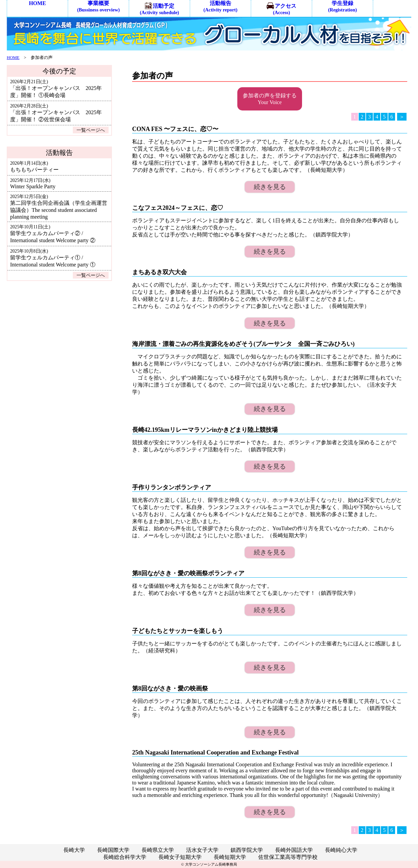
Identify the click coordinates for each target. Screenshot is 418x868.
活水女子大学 (202, 850)
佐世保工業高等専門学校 (288, 857)
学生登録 (342, 6)
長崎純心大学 (341, 850)
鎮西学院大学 (247, 850)
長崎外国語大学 (294, 850)
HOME (38, 3)
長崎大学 (74, 850)
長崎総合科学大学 (125, 857)
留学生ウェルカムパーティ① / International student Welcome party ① (53, 258)
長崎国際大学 (113, 850)
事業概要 (99, 6)
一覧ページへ (91, 130)
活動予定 (159, 8)
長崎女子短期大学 (180, 857)
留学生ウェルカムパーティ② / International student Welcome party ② (53, 234)
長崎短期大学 (230, 857)
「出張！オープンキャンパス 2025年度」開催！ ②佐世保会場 (56, 113)
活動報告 (221, 6)
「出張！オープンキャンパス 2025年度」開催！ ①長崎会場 (56, 89)
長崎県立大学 (158, 850)
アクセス (281, 8)
